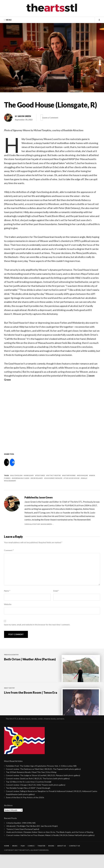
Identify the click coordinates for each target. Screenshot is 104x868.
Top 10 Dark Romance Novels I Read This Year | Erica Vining (31, 786)
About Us (62, 859)
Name (7, 591)
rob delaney (37, 478)
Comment (9, 550)
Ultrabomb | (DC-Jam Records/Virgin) (32, 840)
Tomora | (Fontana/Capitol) (23, 843)
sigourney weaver (54, 478)
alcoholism (17, 475)
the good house (72, 478)
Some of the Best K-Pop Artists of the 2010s (25, 811)
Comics (31, 859)
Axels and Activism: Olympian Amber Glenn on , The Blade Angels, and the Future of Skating (50, 846)
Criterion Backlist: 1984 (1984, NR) (21, 836)
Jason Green (24, 116)
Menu (9, 20)
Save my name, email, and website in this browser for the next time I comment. (37, 625)
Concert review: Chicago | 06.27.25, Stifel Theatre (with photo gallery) (36, 798)
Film (23, 859)
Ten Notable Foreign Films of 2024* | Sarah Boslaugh (28, 801)
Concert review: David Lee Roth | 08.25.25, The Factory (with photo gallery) (38, 792)
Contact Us (74, 859)
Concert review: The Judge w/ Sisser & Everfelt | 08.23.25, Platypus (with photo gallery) (43, 789)
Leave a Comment (52, 118)
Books (51, 859)
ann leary (29, 475)
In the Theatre (54, 475)
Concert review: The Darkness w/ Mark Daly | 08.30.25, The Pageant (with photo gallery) (43, 783)
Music (15, 859)
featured (41, 475)
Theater (41, 859)
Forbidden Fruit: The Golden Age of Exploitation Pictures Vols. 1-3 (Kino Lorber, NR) (41, 779)
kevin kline (83, 475)
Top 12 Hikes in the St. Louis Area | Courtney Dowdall (29, 795)
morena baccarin (21, 478)
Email (56, 591)
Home (7, 859)
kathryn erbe (69, 475)
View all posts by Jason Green (38, 524)
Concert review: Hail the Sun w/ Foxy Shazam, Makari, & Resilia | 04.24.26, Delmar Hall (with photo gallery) (50, 849)
